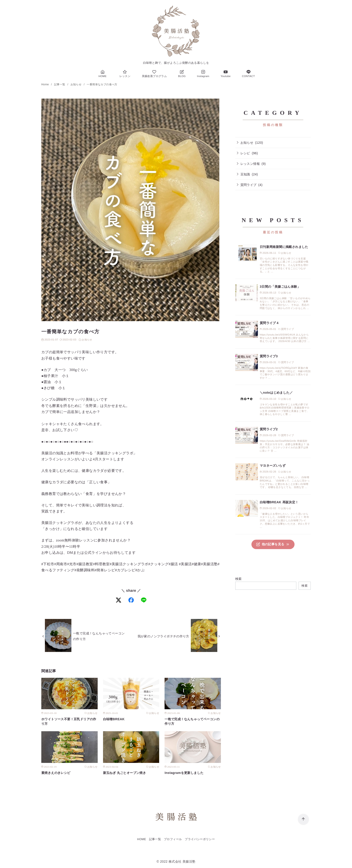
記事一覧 (60, 84)
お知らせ (76, 84)
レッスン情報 (250, 164)
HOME (142, 839)
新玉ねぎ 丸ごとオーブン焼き (125, 773)
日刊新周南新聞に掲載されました (284, 247)
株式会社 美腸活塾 (182, 861)
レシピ (245, 153)
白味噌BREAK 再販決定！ (279, 502)
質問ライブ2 (269, 429)
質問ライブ (249, 185)
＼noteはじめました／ (276, 393)
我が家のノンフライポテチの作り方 (163, 636)
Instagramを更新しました (184, 773)
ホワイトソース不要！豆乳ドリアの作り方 (69, 721)
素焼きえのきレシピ (56, 773)
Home (45, 84)
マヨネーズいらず (273, 466)
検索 (239, 579)
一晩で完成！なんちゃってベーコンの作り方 (99, 636)
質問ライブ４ (269, 323)
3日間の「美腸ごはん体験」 (280, 287)
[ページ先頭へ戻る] (303, 819)
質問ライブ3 (269, 356)
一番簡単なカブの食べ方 (102, 84)
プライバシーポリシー (200, 839)
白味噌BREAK (114, 719)
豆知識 (245, 174)
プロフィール (173, 839)
